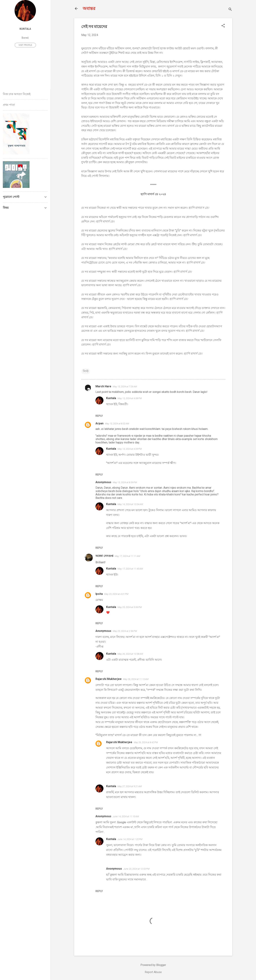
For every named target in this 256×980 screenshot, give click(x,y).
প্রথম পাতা (9, 105)
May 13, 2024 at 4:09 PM (130, 449)
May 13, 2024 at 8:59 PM (125, 482)
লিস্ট (86, 371)
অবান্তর (89, 9)
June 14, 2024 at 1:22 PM (130, 839)
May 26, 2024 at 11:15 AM (136, 679)
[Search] (230, 10)
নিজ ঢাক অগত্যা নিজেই (17, 94)
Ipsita (99, 594)
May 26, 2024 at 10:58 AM (130, 654)
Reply (99, 416)
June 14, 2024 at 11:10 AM (126, 816)
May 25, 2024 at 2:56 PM (125, 631)
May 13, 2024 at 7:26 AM (125, 387)
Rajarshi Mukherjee (109, 679)
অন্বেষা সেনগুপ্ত (104, 556)
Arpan (99, 423)
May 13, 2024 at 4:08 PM (130, 398)
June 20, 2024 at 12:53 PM (136, 869)
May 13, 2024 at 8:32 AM (117, 424)
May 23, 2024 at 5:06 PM (130, 607)
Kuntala (111, 398)
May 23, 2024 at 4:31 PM (116, 594)
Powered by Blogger (153, 965)
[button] (223, 26)
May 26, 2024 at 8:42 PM (146, 742)
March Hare (103, 386)
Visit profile (25, 45)
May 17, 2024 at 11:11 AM (127, 556)
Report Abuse (153, 972)
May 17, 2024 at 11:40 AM (130, 569)
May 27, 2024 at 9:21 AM (130, 786)
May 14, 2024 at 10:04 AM (130, 504)
